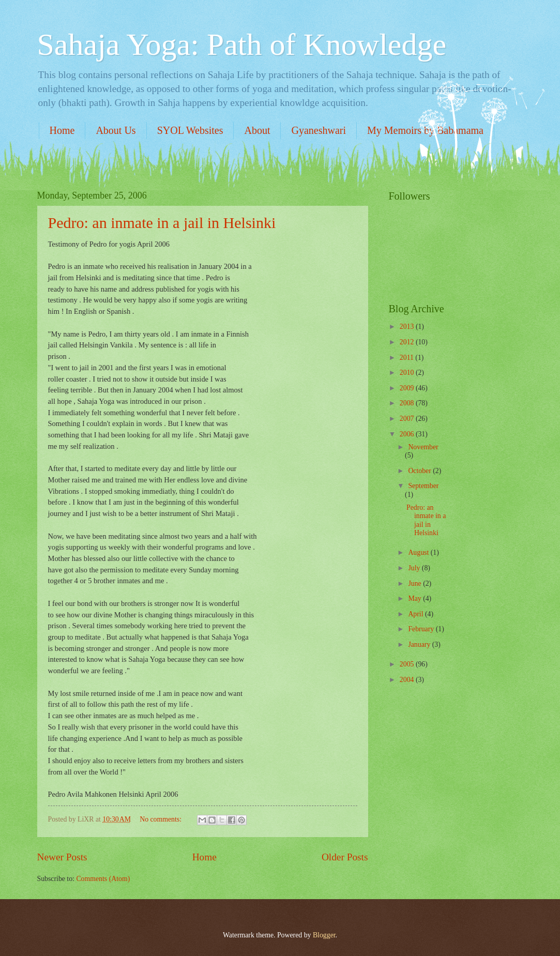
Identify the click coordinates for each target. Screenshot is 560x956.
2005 (408, 664)
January (420, 644)
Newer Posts (62, 857)
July (415, 568)
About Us (116, 130)
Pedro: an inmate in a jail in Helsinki (162, 223)
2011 (408, 358)
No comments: (161, 819)
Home (62, 130)
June (415, 583)
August (419, 552)
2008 (408, 403)
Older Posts (345, 857)
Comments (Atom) (103, 879)
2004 (408, 680)
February (422, 629)
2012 (408, 342)
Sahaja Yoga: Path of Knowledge (242, 44)
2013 (408, 327)
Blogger (324, 935)
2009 (408, 388)
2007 (408, 419)
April (417, 614)
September (423, 486)
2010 (408, 373)
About (257, 130)
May (415, 598)
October (420, 471)
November (423, 447)
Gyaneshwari (319, 130)
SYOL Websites (190, 130)
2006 (408, 434)
